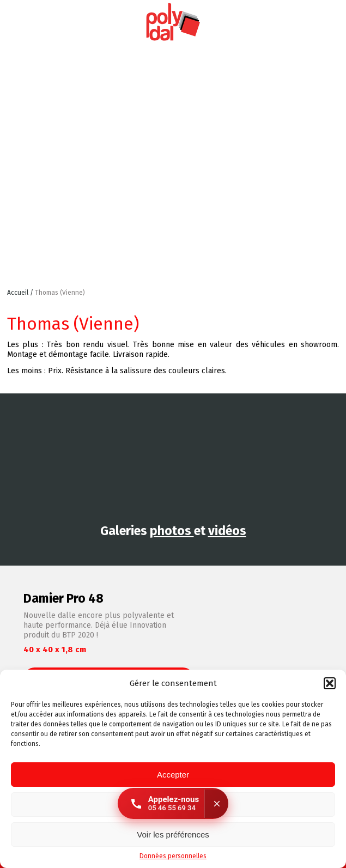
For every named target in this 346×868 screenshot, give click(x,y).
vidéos (227, 531)
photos (172, 531)
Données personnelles (173, 856)
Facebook (332, 22)
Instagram (298, 22)
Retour (329, 299)
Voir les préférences (173, 834)
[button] (330, 683)
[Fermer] (216, 804)
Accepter (173, 775)
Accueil (19, 293)
